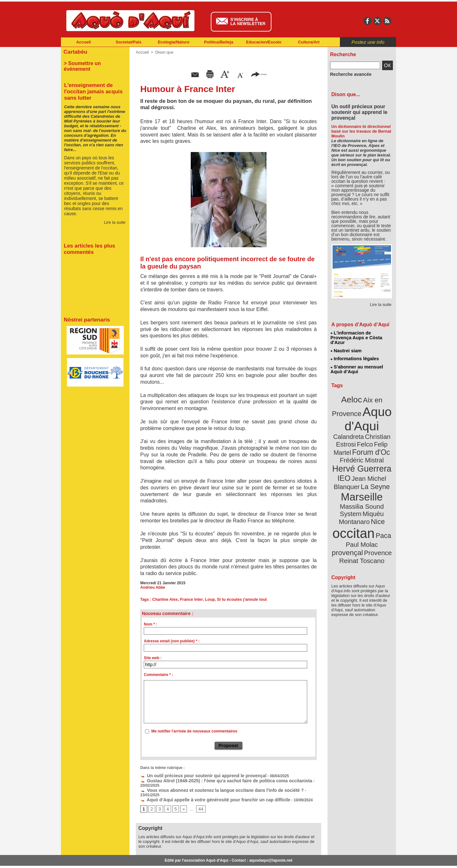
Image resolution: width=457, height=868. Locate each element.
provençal (376, 506)
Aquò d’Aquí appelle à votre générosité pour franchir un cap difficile (205, 788)
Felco (383, 423)
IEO (346, 454)
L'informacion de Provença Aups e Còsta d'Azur (361, 335)
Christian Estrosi (354, 423)
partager (259, 74)
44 (199, 798)
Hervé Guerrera (362, 446)
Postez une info (368, 42)
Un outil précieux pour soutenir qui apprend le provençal (195, 775)
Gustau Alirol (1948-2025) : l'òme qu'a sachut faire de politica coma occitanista (214, 779)
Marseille (351, 470)
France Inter (189, 600)
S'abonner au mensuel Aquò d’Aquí (357, 362)
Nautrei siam (346, 345)
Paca (381, 497)
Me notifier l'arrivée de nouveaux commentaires (194, 731)
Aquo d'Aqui (360, 408)
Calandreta (377, 416)
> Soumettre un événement (92, 62)
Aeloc (353, 391)
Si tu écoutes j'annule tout (237, 600)
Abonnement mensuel (145, 858)
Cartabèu (74, 51)
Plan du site (201, 858)
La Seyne (373, 461)
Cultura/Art (309, 42)
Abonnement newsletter (89, 858)
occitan (354, 495)
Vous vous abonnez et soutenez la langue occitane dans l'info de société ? (211, 784)
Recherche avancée (348, 74)
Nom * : (150, 624)
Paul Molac (348, 506)
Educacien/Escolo (264, 42)
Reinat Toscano (367, 516)
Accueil (83, 42)
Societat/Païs (129, 42)
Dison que (163, 52)
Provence (353, 513)
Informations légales (354, 352)
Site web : (153, 658)
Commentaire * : (158, 675)
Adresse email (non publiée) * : (172, 641)
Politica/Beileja (219, 42)
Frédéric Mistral (369, 438)
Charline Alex (164, 600)
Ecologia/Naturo (174, 42)
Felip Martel (352, 431)
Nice (376, 485)
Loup (207, 600)
